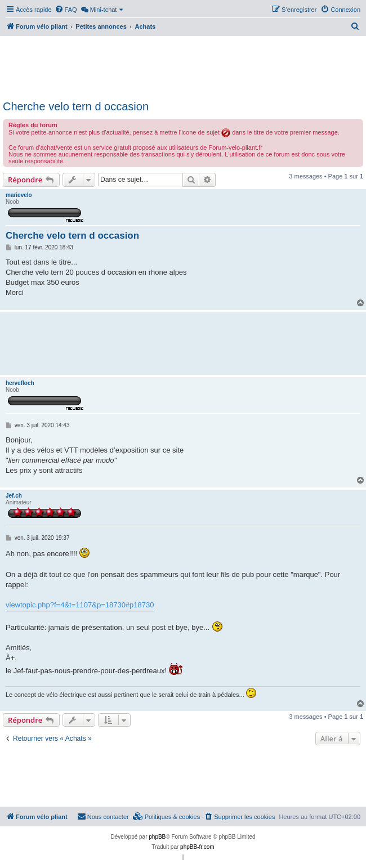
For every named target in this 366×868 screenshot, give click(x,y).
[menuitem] (66, 10)
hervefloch (20, 383)
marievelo (19, 195)
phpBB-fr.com (197, 847)
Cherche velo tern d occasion (76, 106)
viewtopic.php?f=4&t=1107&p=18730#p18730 (80, 605)
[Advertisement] (183, 66)
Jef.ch (14, 496)
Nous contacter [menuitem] (103, 816)
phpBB (157, 837)
